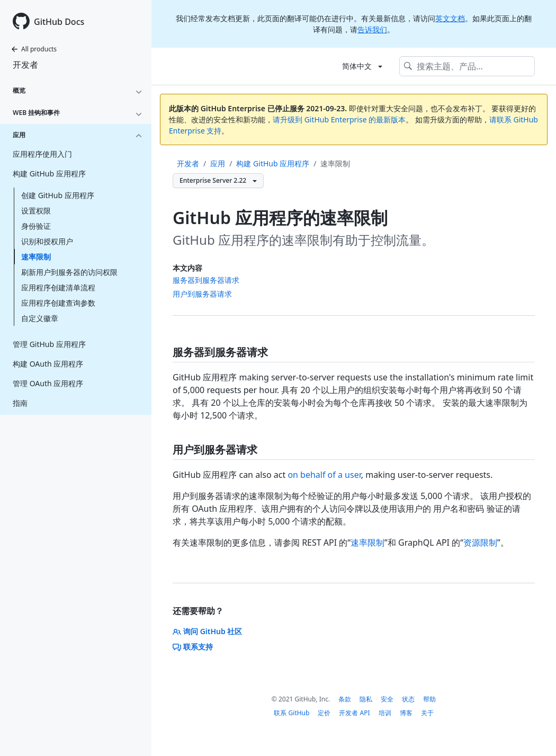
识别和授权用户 (47, 241)
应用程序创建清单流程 (58, 287)
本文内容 (187, 268)
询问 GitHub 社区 (207, 631)
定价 (324, 713)
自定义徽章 (40, 318)
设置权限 (36, 211)
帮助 (429, 699)
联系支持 (193, 647)
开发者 (25, 65)
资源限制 (480, 542)
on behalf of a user (324, 475)
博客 (406, 713)
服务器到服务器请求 (206, 280)
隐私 (366, 699)
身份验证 (36, 226)
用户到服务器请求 (202, 294)
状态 (408, 699)
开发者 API (354, 713)
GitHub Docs (59, 22)
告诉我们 (372, 29)
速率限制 (36, 257)
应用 (218, 163)
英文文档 (450, 18)
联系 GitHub (292, 713)
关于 (427, 713)
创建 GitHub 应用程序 (58, 195)
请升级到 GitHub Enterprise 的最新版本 (339, 119)
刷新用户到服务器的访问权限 (69, 272)
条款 (345, 699)
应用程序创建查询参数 (58, 303)
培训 (385, 713)
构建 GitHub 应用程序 (273, 163)
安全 (387, 699)
